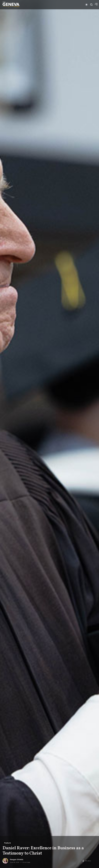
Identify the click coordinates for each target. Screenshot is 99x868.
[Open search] (91, 5)
